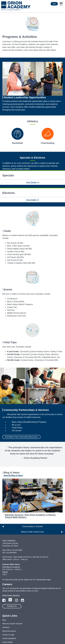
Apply (54, 4)
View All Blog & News (13, 476)
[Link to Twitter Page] (10, 601)
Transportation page (43, 580)
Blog (4, 620)
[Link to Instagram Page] (17, 601)
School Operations (9, 638)
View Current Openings (11, 595)
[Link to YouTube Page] (22, 601)
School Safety (7, 642)
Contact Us (12, 606)
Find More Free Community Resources (21, 437)
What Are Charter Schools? (12, 624)
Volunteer (6, 627)
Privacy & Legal (8, 635)
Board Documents (9, 631)
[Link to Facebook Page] (4, 601)
